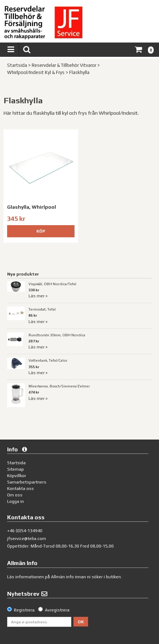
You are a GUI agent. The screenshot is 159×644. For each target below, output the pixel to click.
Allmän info (62, 577)
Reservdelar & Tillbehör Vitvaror (64, 65)
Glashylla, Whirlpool (32, 207)
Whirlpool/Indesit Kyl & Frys (36, 72)
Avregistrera (57, 610)
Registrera (24, 610)
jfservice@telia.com (27, 539)
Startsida (17, 65)
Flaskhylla (79, 72)
